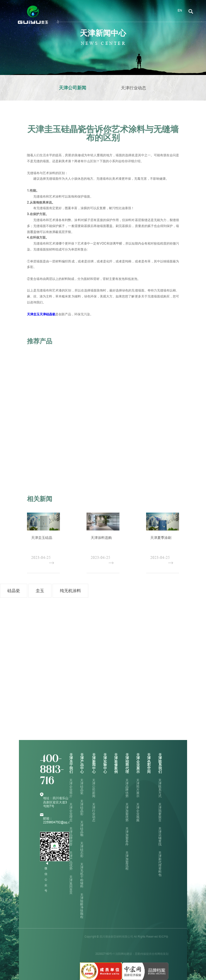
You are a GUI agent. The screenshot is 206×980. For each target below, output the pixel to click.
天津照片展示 (138, 788)
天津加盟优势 (127, 812)
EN (180, 11)
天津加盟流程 (127, 861)
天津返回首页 (71, 885)
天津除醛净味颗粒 (82, 906)
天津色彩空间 (149, 763)
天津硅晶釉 (82, 829)
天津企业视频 (138, 812)
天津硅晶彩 (82, 808)
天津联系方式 (160, 788)
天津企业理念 (71, 812)
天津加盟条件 (127, 837)
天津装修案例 (116, 763)
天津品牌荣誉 (71, 837)
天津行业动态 (133, 88)
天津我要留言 (160, 812)
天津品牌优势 (127, 788)
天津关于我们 (71, 763)
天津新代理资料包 (160, 864)
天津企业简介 (71, 788)
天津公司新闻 (73, 88)
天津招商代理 (127, 763)
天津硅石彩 (82, 850)
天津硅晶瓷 (82, 787)
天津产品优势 (71, 861)
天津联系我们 (160, 763)
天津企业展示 (138, 763)
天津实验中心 (105, 763)
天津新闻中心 (94, 763)
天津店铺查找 (160, 837)
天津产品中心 (82, 763)
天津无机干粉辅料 (82, 875)
